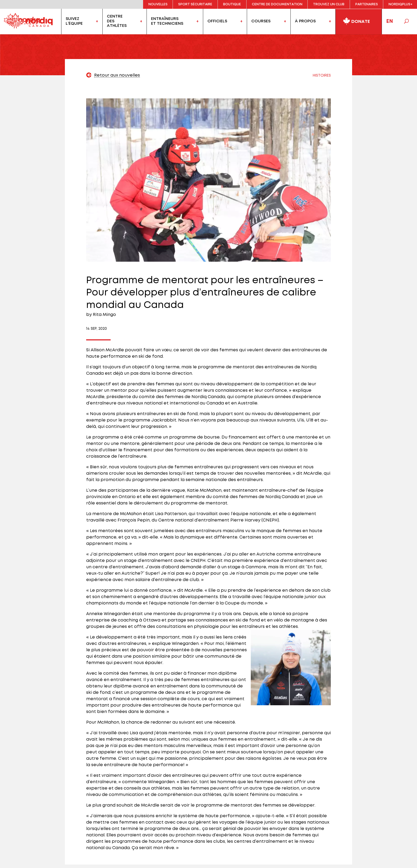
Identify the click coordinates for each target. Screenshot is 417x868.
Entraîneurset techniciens (167, 21)
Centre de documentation (277, 4)
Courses (261, 21)
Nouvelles (158, 4)
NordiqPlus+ (401, 4)
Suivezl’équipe (74, 21)
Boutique (232, 4)
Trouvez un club (329, 4)
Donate (356, 20)
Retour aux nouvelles (117, 75)
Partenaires (367, 4)
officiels (217, 21)
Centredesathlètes (117, 21)
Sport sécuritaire (195, 4)
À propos (305, 21)
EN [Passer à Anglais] (390, 21)
